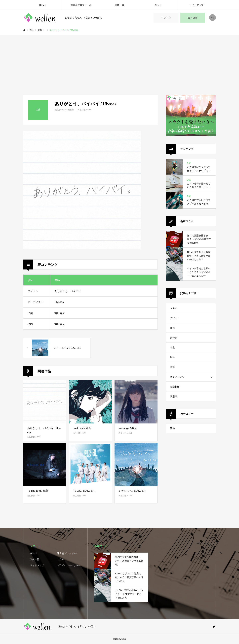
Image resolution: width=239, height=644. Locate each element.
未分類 (174, 338)
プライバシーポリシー (69, 565)
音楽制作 (175, 387)
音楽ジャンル (177, 377)
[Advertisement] (119, 60)
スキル (174, 308)
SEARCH (212, 18)
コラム (158, 5)
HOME (42, 5)
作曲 (172, 328)
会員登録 (193, 18)
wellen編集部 (68, 110)
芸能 (172, 367)
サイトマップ (197, 5)
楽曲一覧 (119, 5)
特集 (172, 347)
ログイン (166, 18)
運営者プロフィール (81, 5)
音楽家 (174, 396)
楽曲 (172, 428)
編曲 (172, 357)
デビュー (175, 318)
